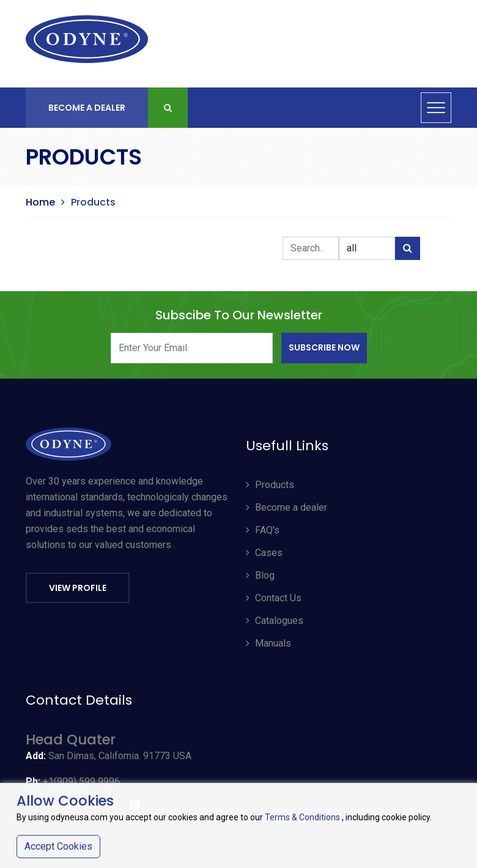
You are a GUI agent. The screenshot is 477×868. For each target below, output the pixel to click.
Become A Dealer (87, 108)
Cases (264, 553)
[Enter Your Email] (192, 348)
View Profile (78, 588)
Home (40, 202)
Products (270, 485)
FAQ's (263, 530)
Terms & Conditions (302, 817)
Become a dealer (287, 507)
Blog (260, 575)
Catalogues (275, 621)
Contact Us (274, 598)
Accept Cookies (58, 846)
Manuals (268, 643)
